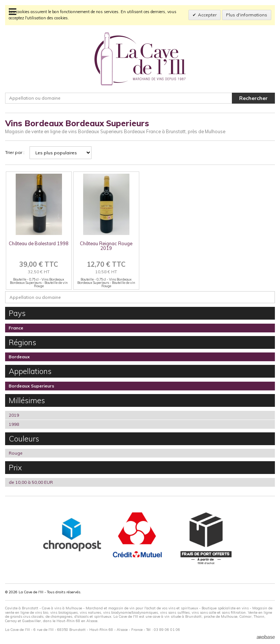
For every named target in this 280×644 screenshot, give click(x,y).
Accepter (207, 15)
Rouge (16, 453)
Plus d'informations (247, 15)
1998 (14, 424)
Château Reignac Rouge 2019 (106, 246)
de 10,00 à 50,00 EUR (31, 482)
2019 (14, 415)
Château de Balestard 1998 (39, 243)
